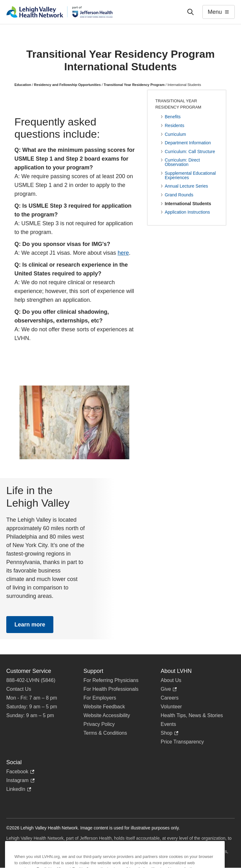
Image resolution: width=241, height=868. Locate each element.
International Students (188, 204)
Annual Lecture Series (186, 186)
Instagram (20, 780)
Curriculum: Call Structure (190, 152)
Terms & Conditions (105, 733)
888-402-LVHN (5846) (31, 680)
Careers (170, 698)
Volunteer (171, 707)
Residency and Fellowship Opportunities (67, 85)
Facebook (20, 772)
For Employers (100, 698)
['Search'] (190, 12)
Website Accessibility (107, 715)
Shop (169, 733)
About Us (171, 680)
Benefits (173, 117)
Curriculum (175, 134)
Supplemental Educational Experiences (190, 175)
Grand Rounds (179, 195)
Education (23, 85)
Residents (174, 125)
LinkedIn (19, 789)
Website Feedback (104, 707)
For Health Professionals (111, 689)
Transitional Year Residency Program (134, 85)
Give (169, 689)
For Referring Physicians (111, 680)
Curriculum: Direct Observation (182, 162)
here (123, 253)
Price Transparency (182, 742)
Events (168, 724)
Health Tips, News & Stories (192, 715)
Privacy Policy (99, 724)
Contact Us (19, 689)
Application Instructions (187, 212)
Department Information (188, 143)
